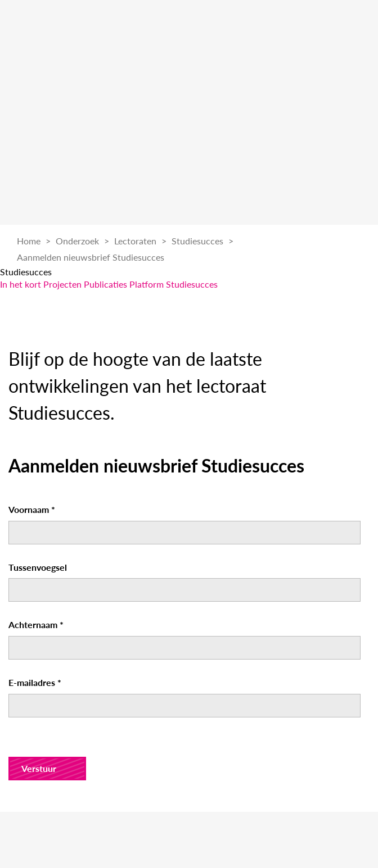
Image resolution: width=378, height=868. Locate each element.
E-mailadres (35, 682)
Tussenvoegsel (38, 567)
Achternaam (36, 624)
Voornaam (32, 509)
